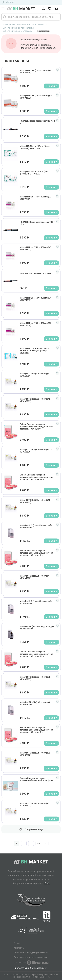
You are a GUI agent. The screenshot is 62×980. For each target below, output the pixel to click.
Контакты (19, 948)
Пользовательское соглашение (31, 957)
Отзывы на (31, 963)
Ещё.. (47, 883)
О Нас (17, 943)
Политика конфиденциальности (31, 952)
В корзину (51, 86)
